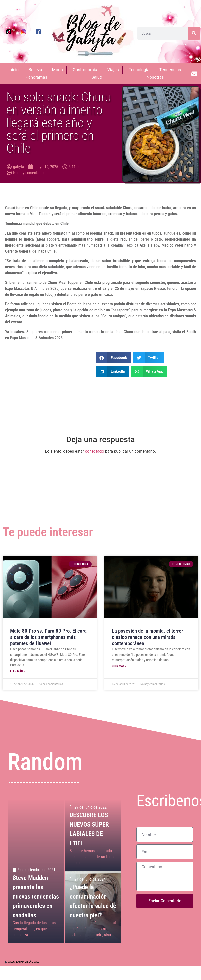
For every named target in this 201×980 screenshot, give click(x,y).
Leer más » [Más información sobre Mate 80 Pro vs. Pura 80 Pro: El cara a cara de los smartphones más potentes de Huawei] (17, 671)
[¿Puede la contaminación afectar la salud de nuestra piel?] (93, 907)
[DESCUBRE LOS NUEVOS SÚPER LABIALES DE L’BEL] (93, 835)
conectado (94, 451)
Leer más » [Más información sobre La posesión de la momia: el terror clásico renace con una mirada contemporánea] (119, 666)
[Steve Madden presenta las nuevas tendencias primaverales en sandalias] (36, 871)
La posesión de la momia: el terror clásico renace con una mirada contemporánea (147, 637)
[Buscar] (194, 33)
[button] (113, 358)
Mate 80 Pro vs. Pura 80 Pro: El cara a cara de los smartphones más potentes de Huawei (48, 637)
